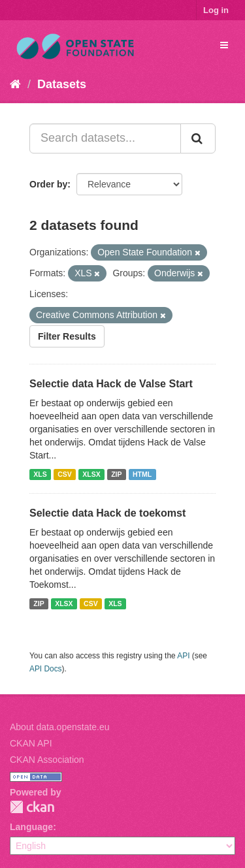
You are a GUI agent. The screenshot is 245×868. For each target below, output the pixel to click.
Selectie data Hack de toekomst (107, 513)
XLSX (91, 474)
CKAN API (31, 743)
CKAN (32, 807)
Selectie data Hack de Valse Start (111, 384)
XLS (40, 474)
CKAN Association (47, 760)
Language (31, 827)
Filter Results (67, 336)
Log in (216, 10)
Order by (48, 184)
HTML (142, 474)
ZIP (116, 474)
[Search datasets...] (105, 138)
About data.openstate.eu (60, 727)
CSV (65, 474)
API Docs (46, 669)
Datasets (62, 84)
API (183, 656)
